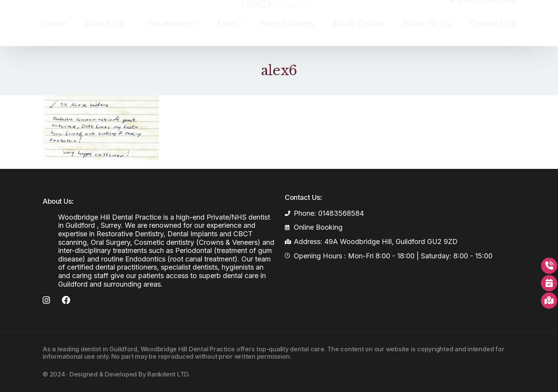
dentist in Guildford (109, 349)
